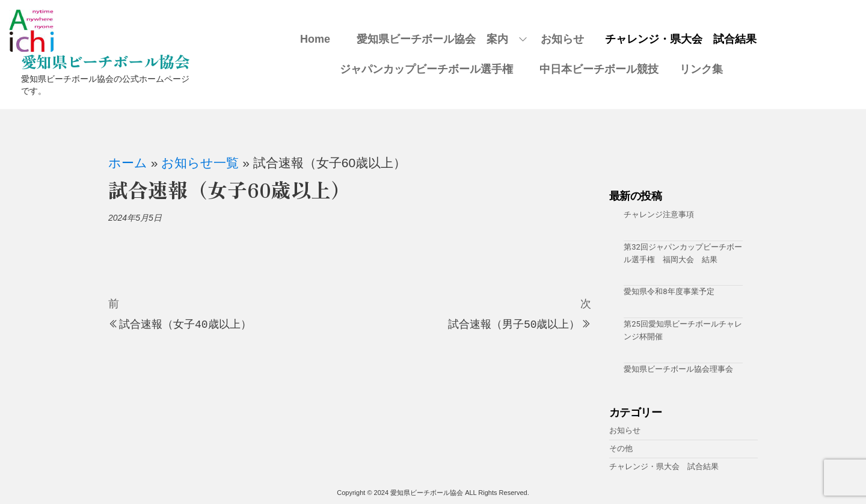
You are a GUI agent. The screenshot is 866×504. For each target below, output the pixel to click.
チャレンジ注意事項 (659, 214)
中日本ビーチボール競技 (599, 69)
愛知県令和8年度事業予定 (669, 291)
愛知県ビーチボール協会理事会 (678, 369)
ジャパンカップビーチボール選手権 (432, 69)
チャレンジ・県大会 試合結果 (681, 39)
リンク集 (701, 69)
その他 (621, 448)
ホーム (128, 163)
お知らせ (562, 39)
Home (315, 39)
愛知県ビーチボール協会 (105, 61)
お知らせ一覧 (200, 163)
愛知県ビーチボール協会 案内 (438, 39)
